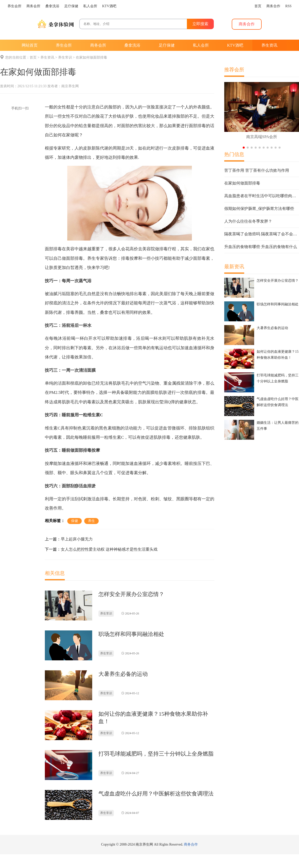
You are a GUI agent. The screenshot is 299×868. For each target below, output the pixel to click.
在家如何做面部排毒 (91, 57)
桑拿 (104, 312)
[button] (244, 148)
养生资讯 (47, 57)
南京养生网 (70, 86)
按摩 (134, 258)
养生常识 (65, 57)
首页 (33, 57)
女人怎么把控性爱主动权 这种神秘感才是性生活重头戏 (109, 549)
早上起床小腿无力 (77, 539)
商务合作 (191, 844)
